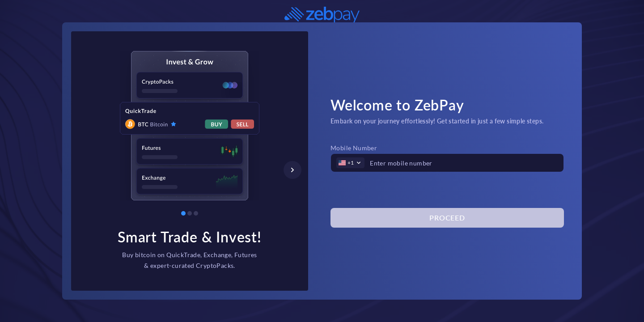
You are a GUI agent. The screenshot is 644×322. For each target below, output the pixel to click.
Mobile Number (354, 148)
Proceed (447, 218)
